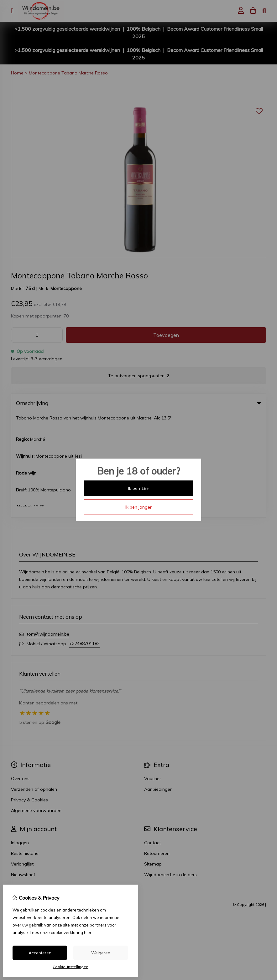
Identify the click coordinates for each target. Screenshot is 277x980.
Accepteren (40, 953)
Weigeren (101, 953)
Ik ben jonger (138, 507)
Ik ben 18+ (139, 488)
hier (88, 932)
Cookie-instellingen (71, 967)
